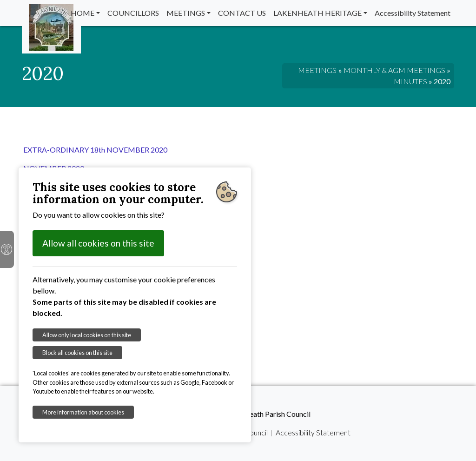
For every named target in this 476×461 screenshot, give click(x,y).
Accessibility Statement (413, 13)
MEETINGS (186, 13)
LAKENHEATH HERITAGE (317, 13)
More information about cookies (83, 412)
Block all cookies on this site (77, 353)
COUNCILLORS (133, 13)
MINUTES (410, 81)
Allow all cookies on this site (98, 243)
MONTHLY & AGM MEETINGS (394, 70)
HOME (83, 13)
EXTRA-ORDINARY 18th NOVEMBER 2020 (95, 150)
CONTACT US (242, 13)
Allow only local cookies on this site (87, 335)
